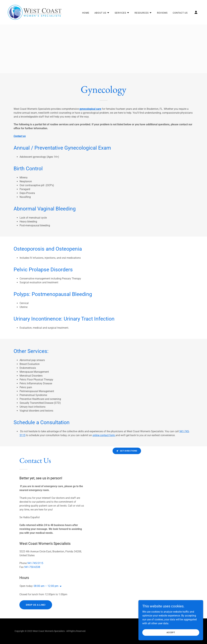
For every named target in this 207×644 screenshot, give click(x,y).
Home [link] (86, 13)
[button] (102, 13)
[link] (35, 12)
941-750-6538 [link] (32, 567)
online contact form (104, 435)
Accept (171, 632)
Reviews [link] (162, 13)
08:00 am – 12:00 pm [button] (46, 586)
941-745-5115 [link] (35, 563)
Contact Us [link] (180, 13)
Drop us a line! (36, 605)
